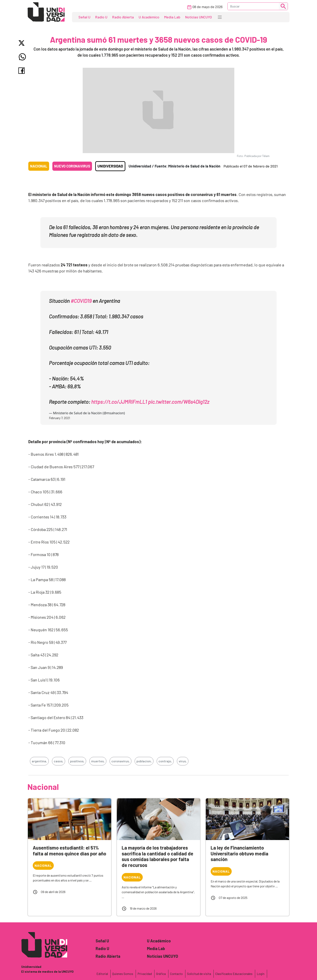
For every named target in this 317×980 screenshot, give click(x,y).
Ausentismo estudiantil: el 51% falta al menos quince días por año (69, 851)
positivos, (77, 761)
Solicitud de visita (199, 974)
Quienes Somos (123, 974)
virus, (183, 761)
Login (261, 974)
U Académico (149, 17)
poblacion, (144, 761)
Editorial (102, 974)
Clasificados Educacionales (234, 974)
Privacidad (145, 974)
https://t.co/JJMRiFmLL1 (119, 402)
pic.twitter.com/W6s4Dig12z (179, 402)
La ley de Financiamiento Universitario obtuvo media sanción (239, 853)
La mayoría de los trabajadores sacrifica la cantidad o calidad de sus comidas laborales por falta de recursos (157, 856)
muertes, (98, 761)
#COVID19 (81, 301)
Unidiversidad (110, 166)
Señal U (84, 17)
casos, (59, 761)
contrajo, (165, 761)
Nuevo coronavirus (72, 166)
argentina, (39, 761)
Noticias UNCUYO (199, 17)
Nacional (39, 166)
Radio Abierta (123, 17)
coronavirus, (120, 761)
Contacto (176, 974)
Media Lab (172, 17)
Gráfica (161, 974)
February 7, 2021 (59, 418)
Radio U (101, 17)
